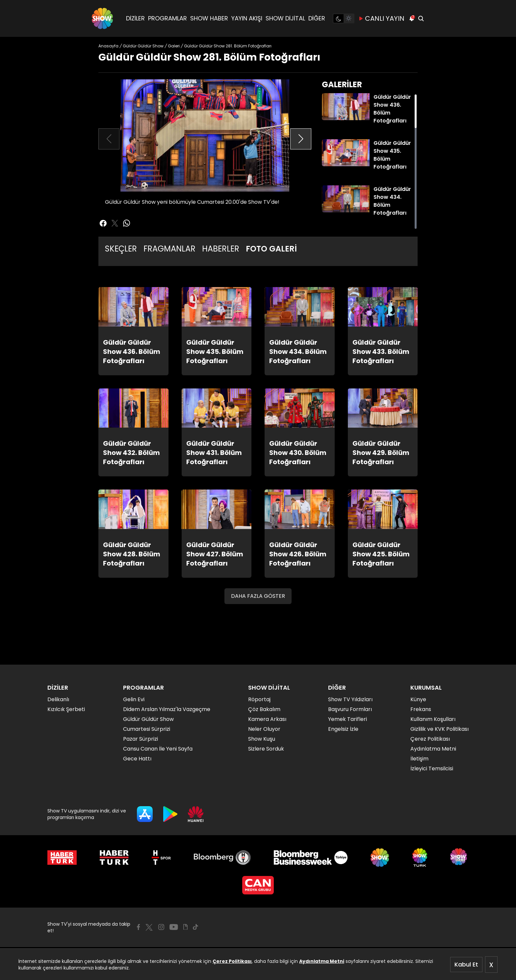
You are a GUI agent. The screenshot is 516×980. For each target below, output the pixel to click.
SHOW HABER (209, 18)
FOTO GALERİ (271, 249)
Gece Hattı (137, 759)
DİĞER (317, 18)
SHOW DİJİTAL (285, 18)
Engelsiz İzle (343, 729)
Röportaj (259, 699)
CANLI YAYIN (381, 18)
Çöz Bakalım (264, 709)
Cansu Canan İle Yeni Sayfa (158, 749)
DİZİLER (135, 18)
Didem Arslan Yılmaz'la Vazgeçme (167, 709)
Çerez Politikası (232, 961)
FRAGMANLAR (169, 249)
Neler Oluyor (264, 729)
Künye (418, 699)
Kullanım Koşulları (433, 719)
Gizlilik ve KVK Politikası (439, 729)
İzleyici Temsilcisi (432, 768)
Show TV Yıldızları (350, 699)
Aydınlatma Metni (322, 961)
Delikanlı (58, 699)
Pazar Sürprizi (141, 739)
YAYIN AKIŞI (247, 18)
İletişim (419, 759)
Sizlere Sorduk (266, 749)
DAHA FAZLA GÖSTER (258, 596)
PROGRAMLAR (168, 18)
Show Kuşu (262, 739)
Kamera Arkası (267, 719)
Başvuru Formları (350, 709)
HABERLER (221, 249)
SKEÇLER (121, 249)
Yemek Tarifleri (348, 719)
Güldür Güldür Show (148, 719)
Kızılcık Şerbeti (66, 709)
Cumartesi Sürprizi (147, 729)
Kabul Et (466, 964)
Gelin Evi (134, 699)
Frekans (421, 709)
